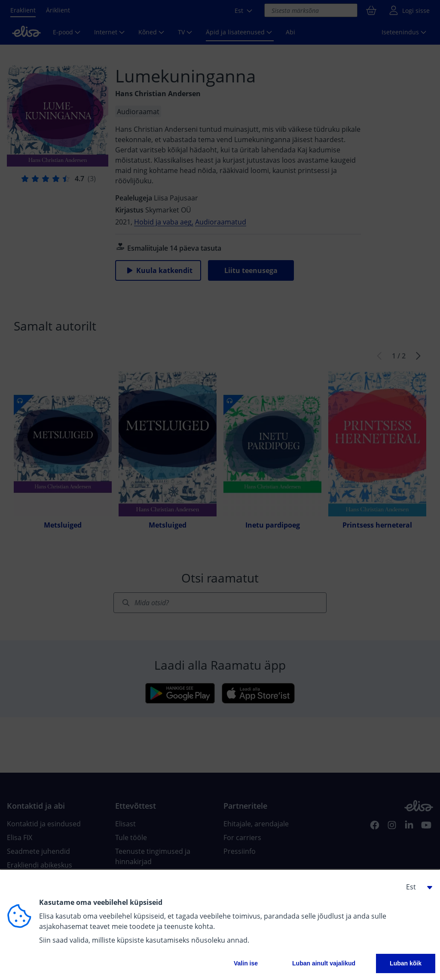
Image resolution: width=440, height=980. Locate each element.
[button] (416, 887)
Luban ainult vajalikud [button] (324, 963)
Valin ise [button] (246, 963)
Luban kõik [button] (406, 963)
